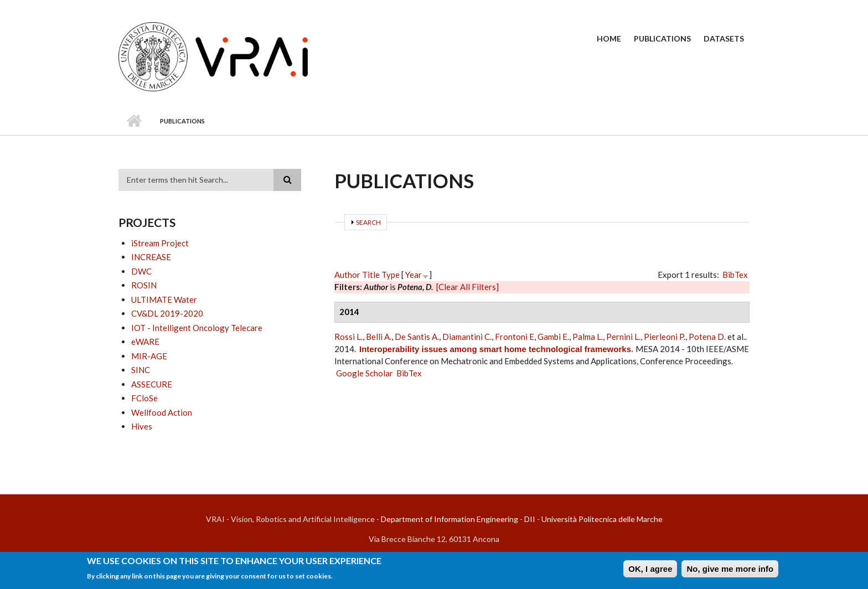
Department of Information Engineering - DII (458, 519)
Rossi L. (348, 337)
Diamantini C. (467, 337)
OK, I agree (650, 570)
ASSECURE (152, 384)
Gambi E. (553, 337)
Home (609, 38)
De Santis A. (417, 337)
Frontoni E (515, 337)
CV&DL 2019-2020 (167, 313)
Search (368, 222)
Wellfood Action (162, 412)
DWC (141, 271)
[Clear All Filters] (467, 287)
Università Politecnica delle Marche (602, 519)
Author (347, 275)
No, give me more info (730, 570)
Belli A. (379, 337)
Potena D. (707, 337)
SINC (141, 370)
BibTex (735, 275)
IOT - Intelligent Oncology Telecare (197, 328)
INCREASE (151, 257)
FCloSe (144, 398)
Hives (142, 426)
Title (371, 275)
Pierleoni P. (665, 337)
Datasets (724, 38)
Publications (662, 38)
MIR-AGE (149, 356)
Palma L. (588, 337)
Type (391, 275)
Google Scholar (365, 373)
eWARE (145, 342)
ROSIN (144, 285)
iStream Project (160, 243)
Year (414, 275)
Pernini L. (623, 337)
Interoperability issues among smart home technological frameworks (495, 349)
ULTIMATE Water (164, 299)
